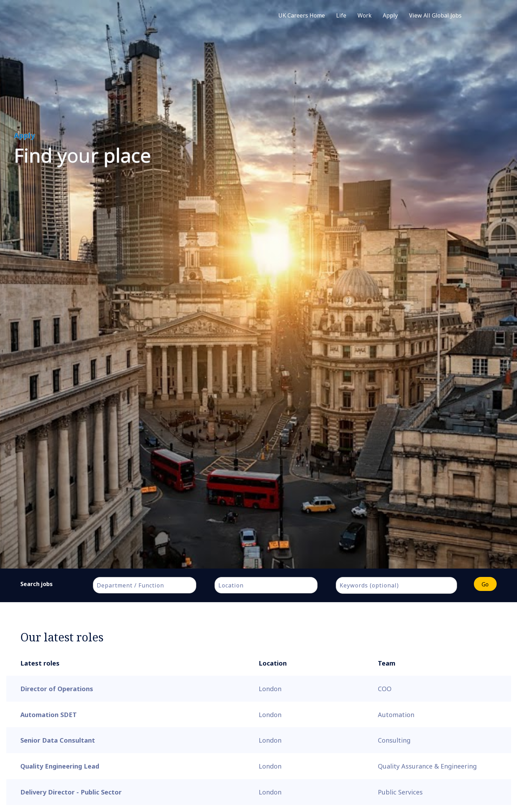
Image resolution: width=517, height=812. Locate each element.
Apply (390, 15)
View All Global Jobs (435, 15)
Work (365, 15)
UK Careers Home (302, 15)
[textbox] (148, 585)
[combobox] (144, 585)
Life (341, 15)
